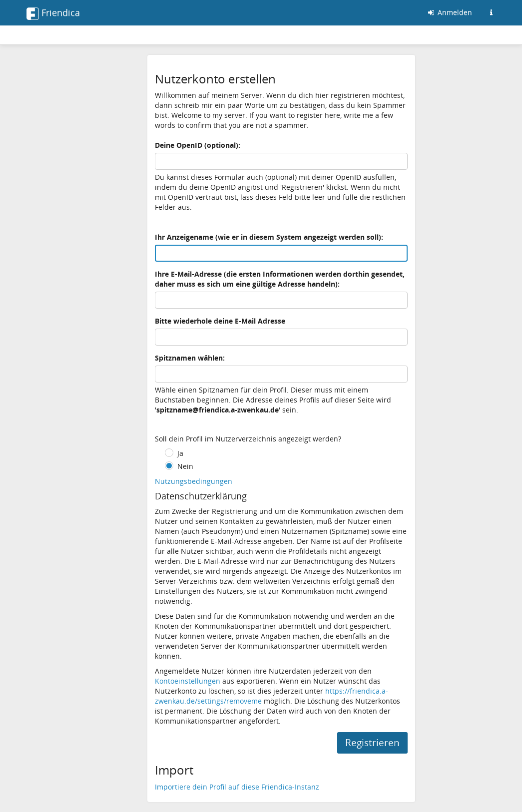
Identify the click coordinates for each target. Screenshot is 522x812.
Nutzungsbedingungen (194, 481)
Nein (185, 466)
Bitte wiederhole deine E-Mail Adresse (220, 321)
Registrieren (372, 743)
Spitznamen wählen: (190, 358)
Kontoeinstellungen (188, 681)
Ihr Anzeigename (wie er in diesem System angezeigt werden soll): (269, 237)
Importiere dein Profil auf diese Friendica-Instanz (237, 787)
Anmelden (449, 12)
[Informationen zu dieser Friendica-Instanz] (492, 12)
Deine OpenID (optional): (198, 145)
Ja (180, 453)
